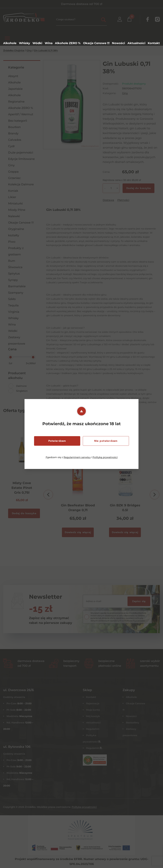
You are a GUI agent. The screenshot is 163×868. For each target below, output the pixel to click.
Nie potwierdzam (106, 441)
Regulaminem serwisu (77, 457)
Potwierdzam (57, 441)
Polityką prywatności (105, 457)
